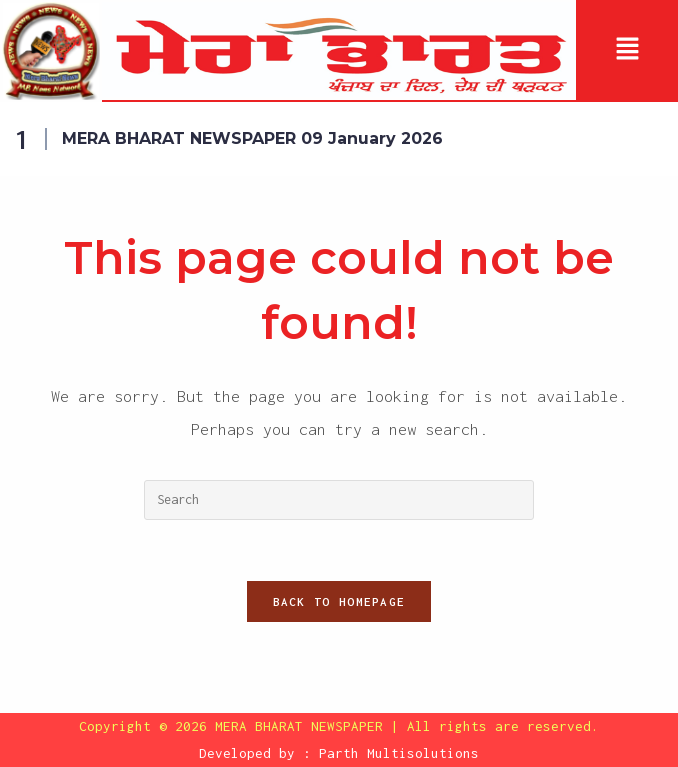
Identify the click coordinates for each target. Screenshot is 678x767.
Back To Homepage (339, 601)
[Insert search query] (339, 500)
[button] (627, 51)
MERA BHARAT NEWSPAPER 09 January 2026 (252, 138)
